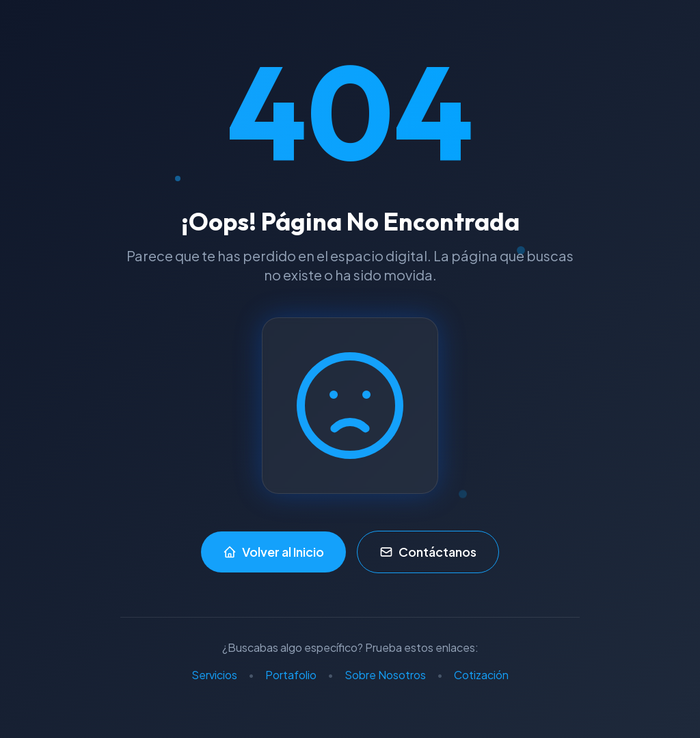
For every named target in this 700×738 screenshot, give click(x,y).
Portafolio (291, 675)
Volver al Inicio (273, 552)
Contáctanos (428, 552)
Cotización (481, 675)
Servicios (214, 675)
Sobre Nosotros (385, 675)
